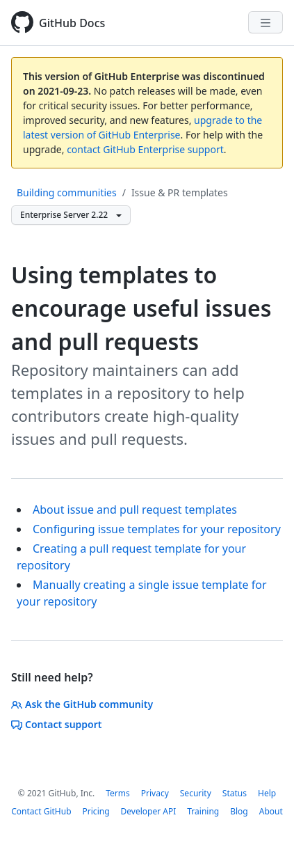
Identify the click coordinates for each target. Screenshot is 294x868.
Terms (118, 793)
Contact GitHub (41, 811)
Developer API (149, 811)
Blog (239, 811)
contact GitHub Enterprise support (145, 149)
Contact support (57, 724)
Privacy (155, 793)
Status (235, 793)
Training (203, 811)
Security (196, 793)
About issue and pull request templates (135, 510)
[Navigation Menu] (266, 22)
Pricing (96, 811)
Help (267, 793)
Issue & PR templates (180, 192)
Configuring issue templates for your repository (157, 529)
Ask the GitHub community (82, 704)
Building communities (67, 192)
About (271, 811)
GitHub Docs (72, 23)
